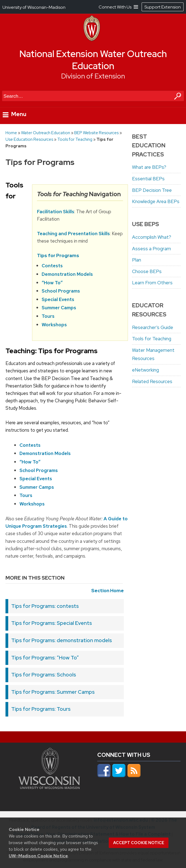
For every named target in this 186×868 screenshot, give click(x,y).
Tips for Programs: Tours (41, 709)
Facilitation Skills (56, 212)
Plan (137, 260)
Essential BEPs (148, 179)
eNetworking (145, 370)
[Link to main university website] (49, 787)
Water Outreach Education (46, 133)
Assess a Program (151, 249)
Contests (52, 266)
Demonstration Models (67, 274)
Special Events (58, 299)
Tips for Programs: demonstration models (61, 640)
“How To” (52, 283)
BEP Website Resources (96, 133)
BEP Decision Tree (152, 190)
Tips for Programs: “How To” (45, 658)
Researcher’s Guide (153, 327)
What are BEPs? (149, 167)
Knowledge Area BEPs (156, 201)
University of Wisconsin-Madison (34, 7)
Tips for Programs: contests (45, 606)
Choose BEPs (147, 271)
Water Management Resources (153, 354)
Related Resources (152, 381)
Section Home (108, 591)
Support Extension (163, 7)
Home (11, 133)
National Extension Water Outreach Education (93, 60)
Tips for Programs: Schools (44, 675)
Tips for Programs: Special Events (51, 623)
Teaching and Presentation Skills (73, 234)
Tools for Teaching (75, 139)
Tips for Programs (58, 255)
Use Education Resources (29, 139)
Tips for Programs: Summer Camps (53, 692)
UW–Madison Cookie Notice (38, 856)
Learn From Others (152, 283)
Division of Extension (93, 76)
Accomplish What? (152, 237)
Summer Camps (59, 308)
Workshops (54, 325)
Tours (48, 316)
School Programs (61, 291)
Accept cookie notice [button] (139, 843)
